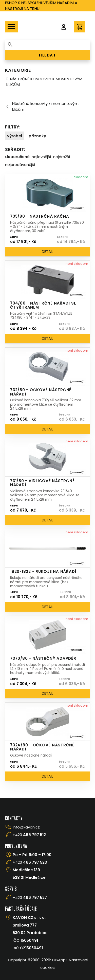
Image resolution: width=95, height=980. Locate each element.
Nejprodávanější (20, 165)
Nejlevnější (41, 157)
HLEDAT (48, 55)
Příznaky (37, 136)
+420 (29, 835)
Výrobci (15, 136)
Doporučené (17, 157)
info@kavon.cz (26, 827)
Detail (48, 251)
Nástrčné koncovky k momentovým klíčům (44, 82)
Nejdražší (62, 157)
